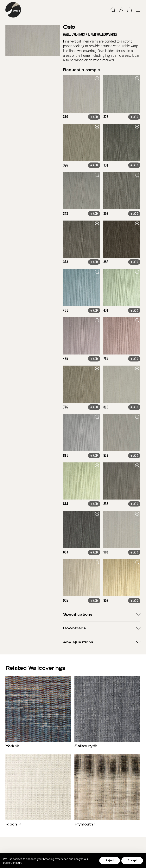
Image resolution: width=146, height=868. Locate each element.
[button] (137, 10)
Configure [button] (16, 863)
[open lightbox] (82, 94)
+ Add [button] (94, 117)
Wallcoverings (74, 34)
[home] (13, 10)
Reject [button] (110, 860)
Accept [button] (132, 860)
